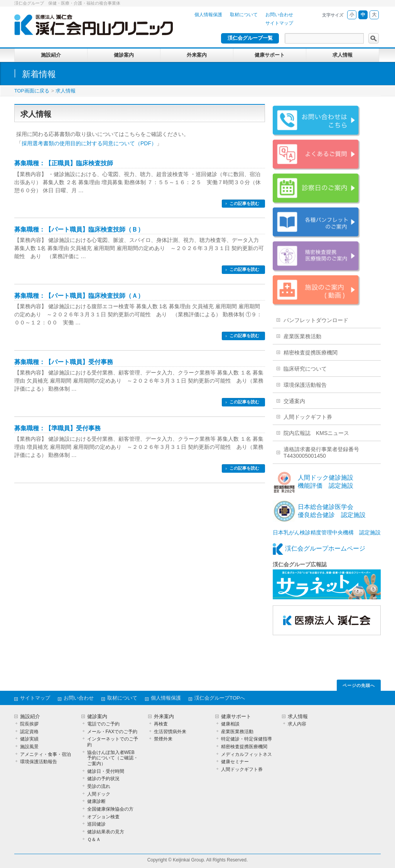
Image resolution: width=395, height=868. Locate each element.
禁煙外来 (163, 739)
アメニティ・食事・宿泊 (46, 754)
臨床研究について (305, 369)
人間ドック (99, 794)
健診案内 (97, 717)
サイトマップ (279, 23)
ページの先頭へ (359, 685)
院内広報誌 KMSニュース (316, 433)
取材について (244, 15)
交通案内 (294, 401)
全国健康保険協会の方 (110, 809)
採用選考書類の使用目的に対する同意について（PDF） (89, 143)
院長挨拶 (29, 724)
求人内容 (297, 724)
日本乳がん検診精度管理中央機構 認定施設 (327, 532)
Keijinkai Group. (189, 860)
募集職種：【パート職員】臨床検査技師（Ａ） (79, 296)
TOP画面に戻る (32, 91)
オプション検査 (103, 817)
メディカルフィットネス (246, 754)
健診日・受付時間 (106, 771)
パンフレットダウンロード (316, 320)
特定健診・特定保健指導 (246, 739)
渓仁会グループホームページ (325, 548)
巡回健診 (96, 824)
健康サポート (236, 717)
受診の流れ (99, 786)
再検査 (161, 724)
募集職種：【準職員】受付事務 (57, 428)
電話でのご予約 (103, 724)
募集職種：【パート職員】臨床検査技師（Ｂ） (79, 229)
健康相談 (230, 724)
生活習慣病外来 (170, 732)
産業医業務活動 (302, 336)
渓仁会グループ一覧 (250, 38)
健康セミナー (235, 762)
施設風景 (29, 747)
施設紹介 (30, 717)
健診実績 (29, 739)
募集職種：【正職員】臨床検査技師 (64, 163)
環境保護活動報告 (305, 385)
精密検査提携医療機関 (311, 353)
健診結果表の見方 (106, 832)
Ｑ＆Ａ (94, 839)
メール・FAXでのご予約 (112, 732)
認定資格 (29, 732)
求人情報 (66, 91)
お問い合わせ (279, 15)
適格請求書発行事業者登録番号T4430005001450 (321, 452)
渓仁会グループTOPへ (220, 698)
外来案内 (164, 717)
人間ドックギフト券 (308, 417)
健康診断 (96, 801)
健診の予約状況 (103, 779)
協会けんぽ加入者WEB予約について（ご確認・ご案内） (113, 758)
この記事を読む (244, 203)
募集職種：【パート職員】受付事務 (64, 362)
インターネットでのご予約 (113, 742)
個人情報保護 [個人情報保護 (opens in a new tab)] (208, 15)
